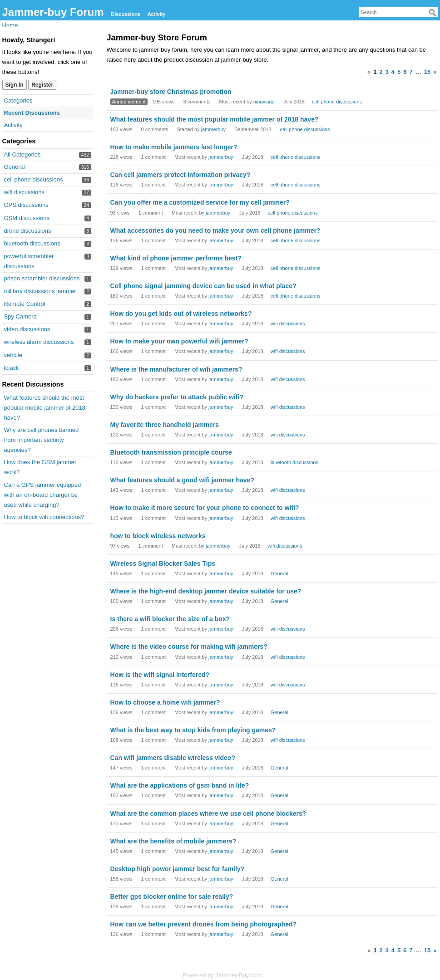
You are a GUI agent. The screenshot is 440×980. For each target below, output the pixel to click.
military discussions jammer (40, 291)
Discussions (126, 14)
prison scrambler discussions (42, 278)
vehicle (13, 355)
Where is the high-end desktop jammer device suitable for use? (206, 591)
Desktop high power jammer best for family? (178, 869)
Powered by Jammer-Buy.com (222, 975)
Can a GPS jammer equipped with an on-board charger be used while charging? (43, 495)
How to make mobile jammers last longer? (174, 147)
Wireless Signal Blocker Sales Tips (163, 563)
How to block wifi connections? (44, 517)
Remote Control (25, 304)
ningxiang (264, 102)
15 (427, 72)
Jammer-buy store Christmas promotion (171, 92)
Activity (157, 14)
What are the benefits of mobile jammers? (173, 841)
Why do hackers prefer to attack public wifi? (177, 397)
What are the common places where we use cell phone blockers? (208, 813)
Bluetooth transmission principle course (171, 452)
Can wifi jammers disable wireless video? (173, 758)
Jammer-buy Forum (53, 12)
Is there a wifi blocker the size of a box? (170, 619)
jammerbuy (213, 129)
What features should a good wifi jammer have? (182, 480)
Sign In (15, 85)
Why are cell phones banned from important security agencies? (42, 440)
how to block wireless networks (158, 536)
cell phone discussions (34, 179)
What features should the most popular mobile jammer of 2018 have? (45, 408)
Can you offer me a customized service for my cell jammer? (200, 202)
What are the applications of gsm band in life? (180, 785)
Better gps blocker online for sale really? (172, 897)
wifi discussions (25, 192)
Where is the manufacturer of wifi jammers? (176, 369)
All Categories (22, 154)
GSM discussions (27, 218)
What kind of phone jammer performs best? (176, 258)
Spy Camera (20, 316)
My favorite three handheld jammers (165, 425)
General (15, 167)
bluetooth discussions (32, 243)
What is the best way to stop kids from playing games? (193, 730)
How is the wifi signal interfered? (160, 675)
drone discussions (28, 231)
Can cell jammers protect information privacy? (180, 175)
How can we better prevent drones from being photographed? (204, 924)
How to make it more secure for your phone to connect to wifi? (205, 508)
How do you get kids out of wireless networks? (181, 314)
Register (42, 85)
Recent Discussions (32, 113)
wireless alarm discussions (39, 342)
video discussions (27, 329)
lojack (12, 368)
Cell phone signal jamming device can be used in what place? (203, 286)
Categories (18, 100)
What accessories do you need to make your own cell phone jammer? (215, 230)
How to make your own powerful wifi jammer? (179, 341)
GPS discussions (26, 205)
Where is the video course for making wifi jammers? (189, 647)
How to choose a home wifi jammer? (165, 702)
